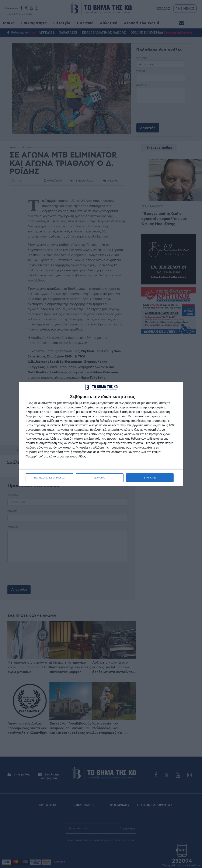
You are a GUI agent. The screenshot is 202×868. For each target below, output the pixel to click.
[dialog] (101, 434)
